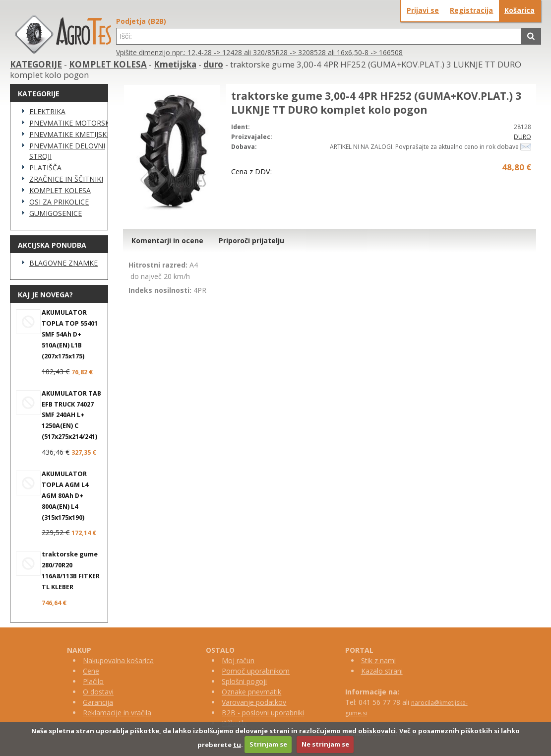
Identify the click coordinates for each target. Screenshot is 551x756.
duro (213, 64)
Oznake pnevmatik (251, 692)
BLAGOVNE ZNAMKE (63, 263)
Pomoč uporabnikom (256, 671)
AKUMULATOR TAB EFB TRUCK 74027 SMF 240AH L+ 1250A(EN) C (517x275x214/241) (71, 415)
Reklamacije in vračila (117, 713)
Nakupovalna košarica (118, 660)
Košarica (520, 10)
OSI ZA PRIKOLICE (59, 202)
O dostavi (98, 692)
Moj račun (238, 660)
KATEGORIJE (36, 64)
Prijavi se (423, 10)
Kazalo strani (382, 671)
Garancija (98, 702)
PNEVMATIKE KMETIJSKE (70, 134)
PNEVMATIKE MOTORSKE (71, 123)
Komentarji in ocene (167, 241)
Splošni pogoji (244, 681)
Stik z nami (378, 660)
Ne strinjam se (325, 744)
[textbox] (319, 36)
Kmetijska (175, 64)
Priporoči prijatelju (251, 241)
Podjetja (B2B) (141, 21)
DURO (522, 137)
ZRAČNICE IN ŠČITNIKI (66, 179)
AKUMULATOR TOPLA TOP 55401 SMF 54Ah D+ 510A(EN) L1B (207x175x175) (70, 334)
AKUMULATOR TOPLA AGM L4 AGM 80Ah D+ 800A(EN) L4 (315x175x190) (65, 496)
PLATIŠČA (45, 168)
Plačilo (93, 681)
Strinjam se (268, 744)
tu (237, 744)
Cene (91, 671)
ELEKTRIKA (47, 111)
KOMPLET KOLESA (108, 64)
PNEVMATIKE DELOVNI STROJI (67, 151)
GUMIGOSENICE (56, 213)
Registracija (471, 10)
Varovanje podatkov (254, 702)
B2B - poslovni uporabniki (263, 713)
